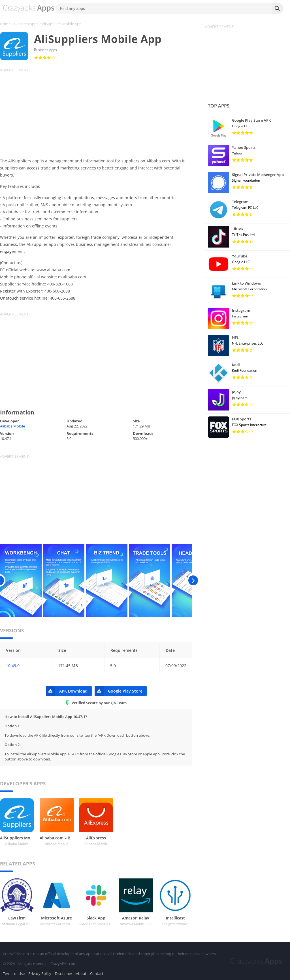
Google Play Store (119, 691)
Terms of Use (14, 973)
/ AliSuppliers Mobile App (61, 24)
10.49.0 (13, 666)
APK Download (67, 691)
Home (5, 24)
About (81, 973)
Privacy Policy (40, 973)
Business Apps (26, 24)
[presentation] (193, 581)
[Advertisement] (100, 112)
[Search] (278, 8)
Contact (97, 973)
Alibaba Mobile (12, 426)
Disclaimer (64, 973)
